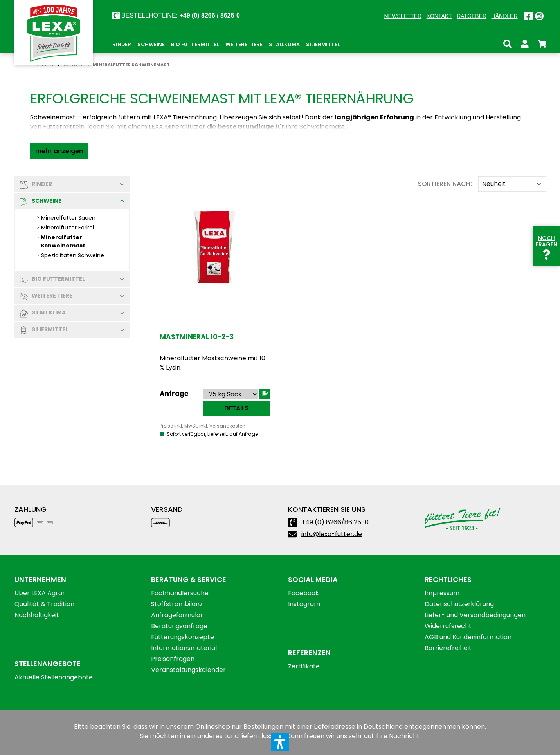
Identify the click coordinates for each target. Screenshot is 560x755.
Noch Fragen (546, 246)
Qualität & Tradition (44, 604)
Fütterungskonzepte (183, 637)
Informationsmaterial (184, 648)
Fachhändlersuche (180, 593)
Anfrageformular (177, 615)
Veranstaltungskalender (188, 670)
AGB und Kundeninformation (468, 637)
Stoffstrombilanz (177, 604)
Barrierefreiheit (448, 648)
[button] (59, 151)
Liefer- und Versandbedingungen (475, 615)
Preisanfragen (173, 659)
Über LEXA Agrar (40, 593)
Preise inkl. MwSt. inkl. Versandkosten (203, 426)
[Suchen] (508, 43)
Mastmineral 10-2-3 (197, 337)
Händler (505, 16)
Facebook (303, 593)
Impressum (442, 593)
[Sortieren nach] (512, 184)
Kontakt (439, 16)
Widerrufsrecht (448, 626)
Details (237, 408)
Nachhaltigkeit (37, 615)
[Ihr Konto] (525, 43)
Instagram (304, 604)
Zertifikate (304, 666)
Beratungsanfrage (179, 626)
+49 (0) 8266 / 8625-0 (209, 15)
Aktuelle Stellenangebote (54, 677)
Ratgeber (472, 16)
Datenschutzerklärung (459, 604)
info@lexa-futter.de (332, 534)
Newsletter (403, 16)
